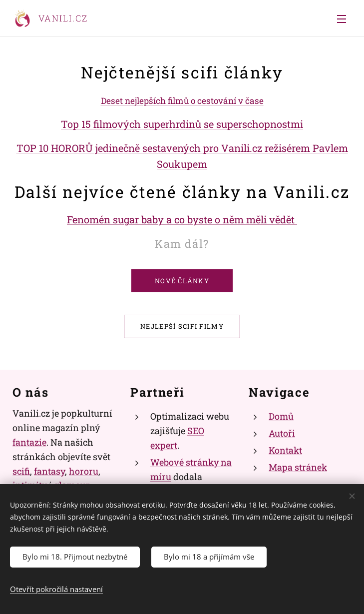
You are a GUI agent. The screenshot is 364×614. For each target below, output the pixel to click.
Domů (281, 416)
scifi (21, 471)
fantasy (49, 471)
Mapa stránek (298, 467)
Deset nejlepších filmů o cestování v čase (182, 101)
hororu (84, 471)
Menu (342, 19)
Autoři (282, 433)
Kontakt (285, 450)
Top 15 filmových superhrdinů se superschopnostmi (182, 124)
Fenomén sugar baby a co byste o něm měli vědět (182, 219)
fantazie (29, 442)
